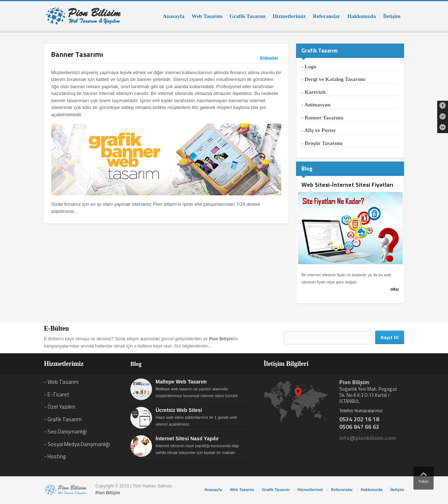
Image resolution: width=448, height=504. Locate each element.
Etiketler (269, 58)
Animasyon (317, 105)
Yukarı (424, 476)
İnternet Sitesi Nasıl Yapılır (187, 439)
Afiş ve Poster (320, 130)
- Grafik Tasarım (63, 419)
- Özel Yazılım (60, 407)
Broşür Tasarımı (324, 143)
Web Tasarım (207, 16)
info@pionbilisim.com (368, 438)
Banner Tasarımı (324, 118)
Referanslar (327, 16)
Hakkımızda (361, 16)
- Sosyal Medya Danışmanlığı (77, 444)
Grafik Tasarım (247, 16)
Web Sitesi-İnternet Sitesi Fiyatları (347, 185)
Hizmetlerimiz (289, 16)
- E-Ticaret (57, 394)
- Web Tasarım (61, 382)
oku (395, 289)
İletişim (392, 16)
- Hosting (55, 456)
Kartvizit (315, 92)
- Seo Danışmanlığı (65, 432)
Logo (311, 67)
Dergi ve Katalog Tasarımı (335, 79)
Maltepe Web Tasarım (181, 382)
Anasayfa (174, 16)
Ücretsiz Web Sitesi (179, 410)
